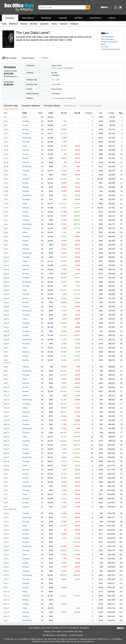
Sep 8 (6, 379)
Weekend (14, 24)
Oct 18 (6, 546)
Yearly (54, 24)
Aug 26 (6, 323)
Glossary (47, 632)
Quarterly (44, 24)
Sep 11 (6, 391)
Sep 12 (6, 396)
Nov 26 (6, 616)
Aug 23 (6, 311)
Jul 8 (5, 121)
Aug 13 (6, 269)
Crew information (107, 39)
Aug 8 (6, 249)
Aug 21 (6, 302)
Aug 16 (6, 282)
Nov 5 (6, 587)
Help (80, 632)
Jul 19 (6, 166)
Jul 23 (6, 183)
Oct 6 (6, 494)
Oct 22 (6, 563)
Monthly (34, 24)
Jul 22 (6, 179)
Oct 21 (6, 559)
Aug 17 (6, 286)
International (28, 18)
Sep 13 (6, 400)
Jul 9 (5, 125)
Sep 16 (6, 412)
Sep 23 (6, 441)
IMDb (73, 635)
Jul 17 (6, 158)
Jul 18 (6, 162)
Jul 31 (6, 216)
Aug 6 (6, 241)
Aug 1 (6, 220)
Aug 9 (6, 253)
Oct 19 (6, 550)
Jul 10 (6, 129)
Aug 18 (6, 290)
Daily (4, 24)
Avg (101, 113)
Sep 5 (6, 367)
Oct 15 (6, 534)
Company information (109, 42)
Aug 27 (6, 327)
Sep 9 (6, 383)
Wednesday (27, 138)
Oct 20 (6, 555)
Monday (25, 129)
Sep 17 (6, 416)
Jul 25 (6, 191)
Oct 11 (6, 517)
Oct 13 (6, 526)
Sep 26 (6, 453)
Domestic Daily (11, 106)
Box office (105, 47)
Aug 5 (6, 237)
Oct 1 (6, 474)
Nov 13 (6, 600)
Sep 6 (6, 371)
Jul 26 (6, 195)
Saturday (26, 121)
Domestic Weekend (31, 106)
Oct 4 (6, 486)
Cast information (107, 37)
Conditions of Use (39, 642)
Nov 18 (6, 612)
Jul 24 (6, 187)
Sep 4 (6, 360)
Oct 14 (6, 530)
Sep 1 (6, 348)
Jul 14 (6, 146)
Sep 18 (6, 420)
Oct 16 (6, 538)
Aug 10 (6, 257)
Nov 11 (6, 596)
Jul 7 (5, 117)
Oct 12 (6, 522)
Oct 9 (6, 507)
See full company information (62, 68)
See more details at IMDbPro (64, 98)
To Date (111, 113)
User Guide (57, 632)
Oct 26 (6, 579)
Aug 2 (6, 224)
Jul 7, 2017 (56, 80)
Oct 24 (6, 571)
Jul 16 (6, 154)
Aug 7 (6, 245)
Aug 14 (6, 274)
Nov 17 (6, 608)
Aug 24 (6, 315)
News (103, 44)
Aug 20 (6, 298)
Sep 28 (6, 461)
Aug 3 (6, 228)
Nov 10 (6, 592)
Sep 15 (6, 408)
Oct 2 (6, 478)
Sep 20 (6, 428)
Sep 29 (6, 466)
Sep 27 (6, 457)
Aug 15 (6, 278)
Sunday (25, 125)
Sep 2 (6, 352)
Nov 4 (6, 583)
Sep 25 (6, 449)
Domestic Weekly (52, 106)
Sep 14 (6, 404)
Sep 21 (6, 433)
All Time (78, 18)
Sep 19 (6, 424)
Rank (40, 113)
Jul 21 (6, 175)
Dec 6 (6, 620)
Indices (112, 18)
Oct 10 (6, 513)
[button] (111, 50)
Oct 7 (6, 498)
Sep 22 (6, 437)
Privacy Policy (55, 642)
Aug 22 (6, 307)
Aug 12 (6, 265)
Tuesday (26, 134)
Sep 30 (6, 470)
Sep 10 (6, 387)
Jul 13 (6, 142)
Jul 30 (6, 212)
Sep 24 (6, 445)
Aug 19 (6, 294)
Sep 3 (6, 356)
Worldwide (46, 18)
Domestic (10, 18)
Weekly (24, 24)
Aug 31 (6, 344)
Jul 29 (6, 208)
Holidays (74, 24)
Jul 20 (6, 171)
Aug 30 (6, 339)
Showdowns (95, 18)
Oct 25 (6, 575)
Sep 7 (6, 375)
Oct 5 (6, 490)
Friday (25, 117)
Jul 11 (6, 134)
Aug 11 (6, 261)
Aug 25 (6, 319)
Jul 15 (6, 150)
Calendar (63, 18)
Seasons (64, 24)
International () (11, 77)
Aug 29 (6, 335)
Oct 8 (6, 503)
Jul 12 (6, 138)
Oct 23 (6, 567)
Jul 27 (6, 199)
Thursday (26, 142)
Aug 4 (6, 232)
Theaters (89, 113)
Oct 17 (6, 542)
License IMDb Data (70, 632)
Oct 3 (6, 482)
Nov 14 (6, 604)
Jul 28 (6, 204)
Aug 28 (6, 331)
